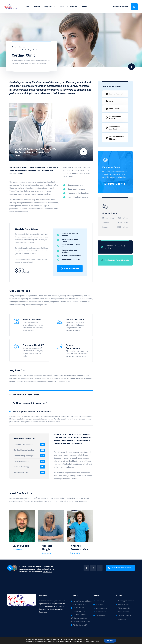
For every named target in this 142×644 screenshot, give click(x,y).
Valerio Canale (21, 546)
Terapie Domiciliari (125, 616)
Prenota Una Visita (134, 7)
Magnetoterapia (102, 608)
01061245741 (117, 184)
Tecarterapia (100, 616)
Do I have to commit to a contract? (30, 403)
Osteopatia (122, 619)
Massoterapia (101, 601)
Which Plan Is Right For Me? (26, 395)
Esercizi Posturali (116, 94)
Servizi (37, 7)
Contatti (84, 7)
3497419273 (48, 572)
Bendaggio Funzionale (126, 601)
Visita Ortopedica (124, 608)
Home (28, 7)
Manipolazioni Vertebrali (115, 128)
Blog (62, 7)
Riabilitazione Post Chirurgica (116, 138)
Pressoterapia (101, 612)
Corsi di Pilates (123, 605)
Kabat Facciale (115, 109)
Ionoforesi (99, 605)
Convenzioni (72, 7)
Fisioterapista (17, 549)
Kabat (111, 101)
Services (22, 47)
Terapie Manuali (50, 7)
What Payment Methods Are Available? (32, 412)
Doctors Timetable (121, 7)
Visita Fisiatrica (124, 612)
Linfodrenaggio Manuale (115, 118)
